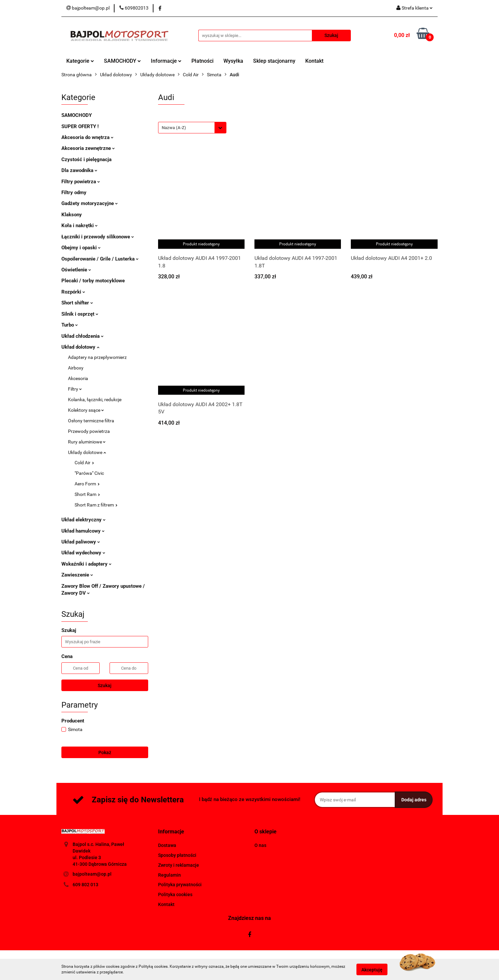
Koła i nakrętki (80, 226)
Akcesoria (78, 378)
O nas (260, 845)
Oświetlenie (76, 270)
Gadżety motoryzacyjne (90, 203)
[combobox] (192, 128)
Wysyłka (233, 61)
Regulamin (169, 875)
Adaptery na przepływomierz (97, 357)
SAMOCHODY (122, 61)
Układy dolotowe (87, 452)
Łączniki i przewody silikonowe (98, 237)
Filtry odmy (74, 192)
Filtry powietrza (81, 182)
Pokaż (105, 752)
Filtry (75, 389)
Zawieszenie (77, 575)
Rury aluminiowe (87, 442)
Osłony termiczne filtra (91, 421)
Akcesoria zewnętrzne (88, 148)
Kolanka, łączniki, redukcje (95, 400)
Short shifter (77, 303)
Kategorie (80, 61)
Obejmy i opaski (81, 248)
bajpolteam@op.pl (92, 874)
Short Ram (87, 494)
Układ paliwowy (81, 542)
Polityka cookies (175, 894)
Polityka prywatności (180, 885)
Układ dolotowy (80, 347)
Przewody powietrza (89, 431)
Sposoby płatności (177, 855)
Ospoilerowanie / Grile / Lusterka (100, 259)
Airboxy (76, 368)
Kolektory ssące (86, 410)
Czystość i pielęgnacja (86, 159)
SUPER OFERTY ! (80, 126)
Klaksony (72, 215)
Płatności (202, 61)
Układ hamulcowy (83, 531)
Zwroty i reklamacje (179, 865)
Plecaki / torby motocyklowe (93, 281)
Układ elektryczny (83, 520)
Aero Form (87, 484)
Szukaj (105, 685)
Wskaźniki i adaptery (86, 564)
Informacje (166, 61)
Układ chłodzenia (83, 336)
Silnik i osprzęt (80, 314)
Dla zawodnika (79, 170)
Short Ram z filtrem (96, 505)
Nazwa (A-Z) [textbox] (174, 128)
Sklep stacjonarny (274, 61)
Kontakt (314, 61)
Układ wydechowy (83, 553)
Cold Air (84, 463)
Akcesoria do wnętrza (87, 137)
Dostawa (167, 845)
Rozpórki (73, 292)
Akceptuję (372, 969)
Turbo (70, 325)
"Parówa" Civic (89, 473)
